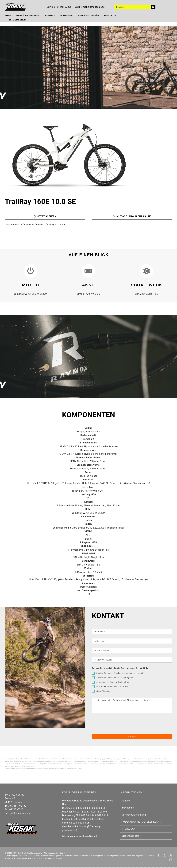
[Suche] (153, 7)
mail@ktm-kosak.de (94, 7)
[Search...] (132, 7)
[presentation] (148, 724)
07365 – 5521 (72, 7)
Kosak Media (22, 856)
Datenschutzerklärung (134, 815)
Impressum (128, 808)
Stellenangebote (131, 836)
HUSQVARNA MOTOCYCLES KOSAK (141, 822)
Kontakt (126, 801)
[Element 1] (15, 4)
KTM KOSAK (128, 829)
